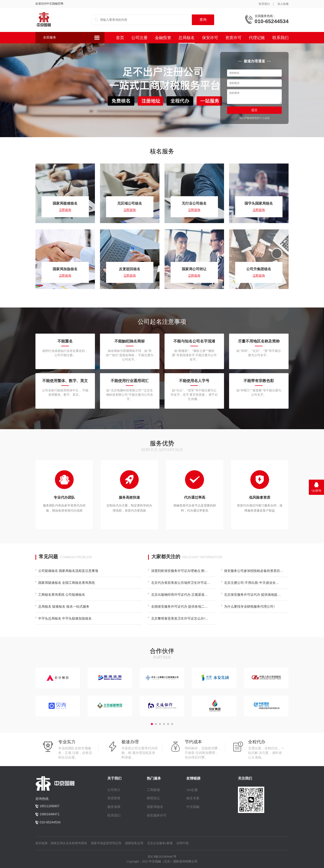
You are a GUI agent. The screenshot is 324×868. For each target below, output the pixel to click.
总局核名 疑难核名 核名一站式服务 (64, 607)
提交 (254, 110)
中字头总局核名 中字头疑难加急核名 (65, 619)
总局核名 (187, 38)
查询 (203, 20)
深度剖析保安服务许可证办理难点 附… (179, 571)
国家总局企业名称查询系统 (69, 843)
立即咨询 (65, 210)
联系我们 (264, 4)
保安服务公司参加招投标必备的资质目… (254, 571)
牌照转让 (153, 798)
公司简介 (114, 790)
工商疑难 (153, 790)
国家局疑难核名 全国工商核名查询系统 (67, 583)
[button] (152, 724)
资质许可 (233, 38)
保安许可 (210, 38)
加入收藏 (283, 4)
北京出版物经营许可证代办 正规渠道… (179, 595)
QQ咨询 (316, 491)
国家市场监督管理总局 (106, 843)
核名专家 (193, 798)
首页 (120, 38)
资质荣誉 (114, 798)
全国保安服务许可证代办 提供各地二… (179, 607)
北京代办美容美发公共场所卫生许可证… (181, 583)
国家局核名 (155, 807)
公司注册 (139, 38)
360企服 (192, 790)
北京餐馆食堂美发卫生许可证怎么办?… (180, 619)
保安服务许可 (157, 816)
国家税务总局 (134, 843)
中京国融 (193, 807)
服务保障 (114, 807)
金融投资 (163, 38)
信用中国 (183, 843)
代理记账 (257, 38)
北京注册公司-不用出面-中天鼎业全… (251, 583)
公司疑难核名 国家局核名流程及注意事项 (68, 571)
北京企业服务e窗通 (160, 843)
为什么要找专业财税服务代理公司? (249, 607)
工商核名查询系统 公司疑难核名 (62, 595)
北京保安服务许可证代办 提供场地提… (252, 595)
